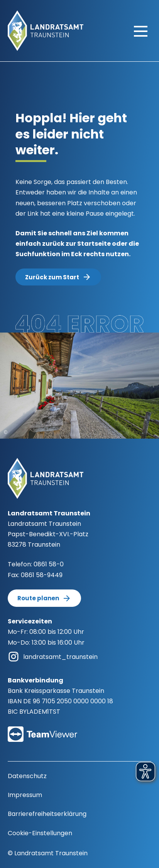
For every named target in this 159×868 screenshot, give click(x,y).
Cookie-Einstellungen (40, 833)
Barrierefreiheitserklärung (47, 814)
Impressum (25, 795)
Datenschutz (27, 776)
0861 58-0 (49, 564)
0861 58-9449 (42, 575)
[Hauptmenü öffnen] (141, 31)
